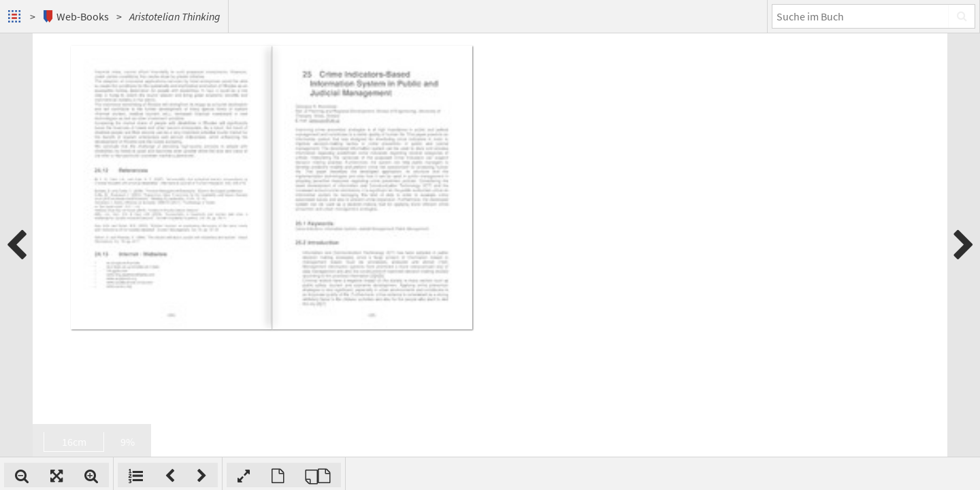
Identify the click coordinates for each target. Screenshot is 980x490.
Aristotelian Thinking (175, 16)
